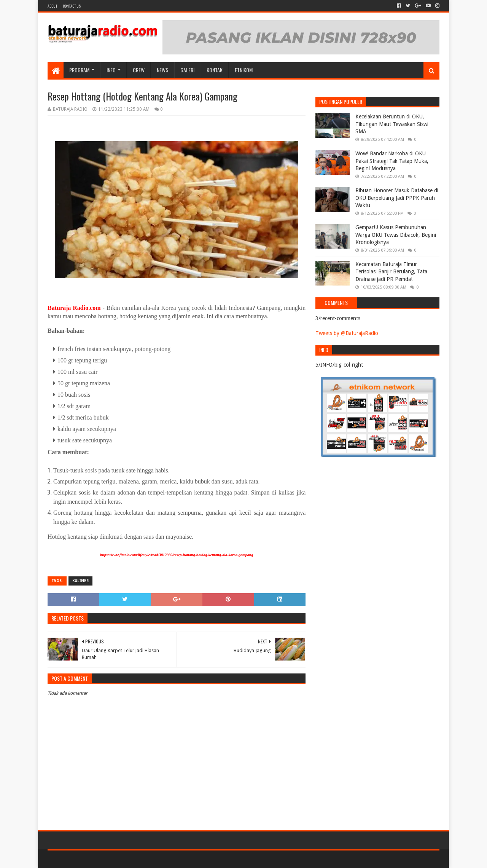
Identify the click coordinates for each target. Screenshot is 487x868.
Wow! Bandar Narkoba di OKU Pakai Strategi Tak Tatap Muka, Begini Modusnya (392, 161)
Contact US (72, 6)
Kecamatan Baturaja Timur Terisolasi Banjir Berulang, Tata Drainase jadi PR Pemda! (391, 272)
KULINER (80, 581)
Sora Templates (90, 859)
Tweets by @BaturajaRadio (347, 333)
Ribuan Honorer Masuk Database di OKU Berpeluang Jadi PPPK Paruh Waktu (397, 198)
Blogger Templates (134, 859)
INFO (111, 70)
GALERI (187, 70)
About (52, 6)
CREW (139, 70)
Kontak (215, 70)
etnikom (244, 70)
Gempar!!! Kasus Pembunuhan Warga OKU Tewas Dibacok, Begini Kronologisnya (396, 235)
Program (79, 70)
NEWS (162, 70)
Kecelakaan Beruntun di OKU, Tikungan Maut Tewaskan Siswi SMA (392, 124)
